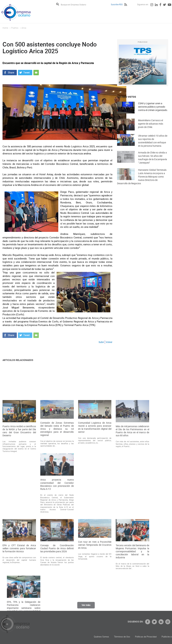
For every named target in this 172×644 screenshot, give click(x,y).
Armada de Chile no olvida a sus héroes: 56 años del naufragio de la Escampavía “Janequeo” (153, 163)
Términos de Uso (155, 637)
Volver (109, 342)
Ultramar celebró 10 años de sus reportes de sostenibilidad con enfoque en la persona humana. (153, 146)
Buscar (58, 4)
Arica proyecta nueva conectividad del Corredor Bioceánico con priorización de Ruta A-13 (57, 570)
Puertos (15, 28)
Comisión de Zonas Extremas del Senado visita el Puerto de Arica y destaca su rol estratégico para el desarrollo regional (57, 514)
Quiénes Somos (134, 637)
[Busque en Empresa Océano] (76, 4)
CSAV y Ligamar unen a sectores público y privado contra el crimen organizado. (153, 107)
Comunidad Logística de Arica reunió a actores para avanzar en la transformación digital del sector (95, 513)
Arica (24, 28)
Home (5, 28)
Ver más (86, 607)
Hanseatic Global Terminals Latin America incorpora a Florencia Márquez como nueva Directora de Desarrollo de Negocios (142, 183)
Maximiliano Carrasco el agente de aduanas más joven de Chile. (151, 128)
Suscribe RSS (117, 4)
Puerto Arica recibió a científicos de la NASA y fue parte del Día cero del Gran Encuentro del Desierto (19, 516)
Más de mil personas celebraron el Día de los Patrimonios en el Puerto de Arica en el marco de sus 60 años (132, 516)
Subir (101, 342)
